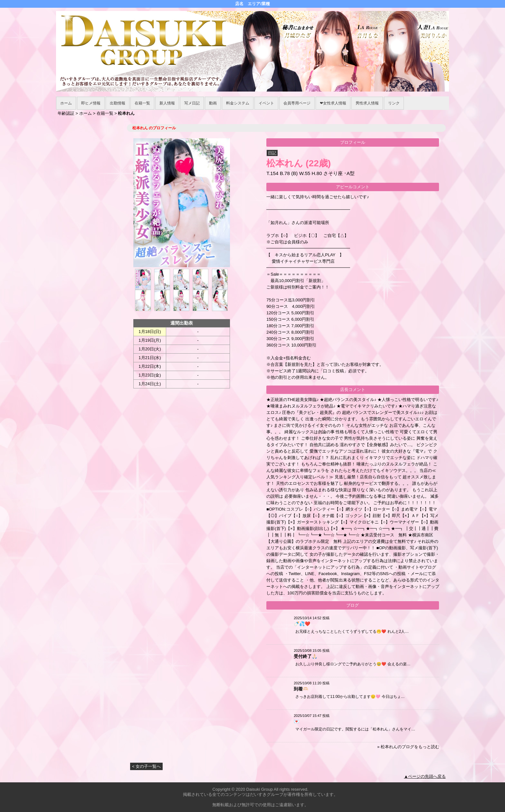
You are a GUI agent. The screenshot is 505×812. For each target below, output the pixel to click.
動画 (213, 103)
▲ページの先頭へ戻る (425, 776)
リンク (394, 103)
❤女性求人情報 (333, 103)
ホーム (66, 103)
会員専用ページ (297, 103)
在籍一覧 (142, 103)
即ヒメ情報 (91, 103)
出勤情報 (118, 103)
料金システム (238, 103)
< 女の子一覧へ (146, 766)
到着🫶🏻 (301, 689)
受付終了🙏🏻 (305, 656)
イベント (266, 103)
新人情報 (167, 103)
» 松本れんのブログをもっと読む (408, 747)
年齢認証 (66, 113)
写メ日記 (192, 103)
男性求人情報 (367, 103)
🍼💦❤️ (302, 624)
